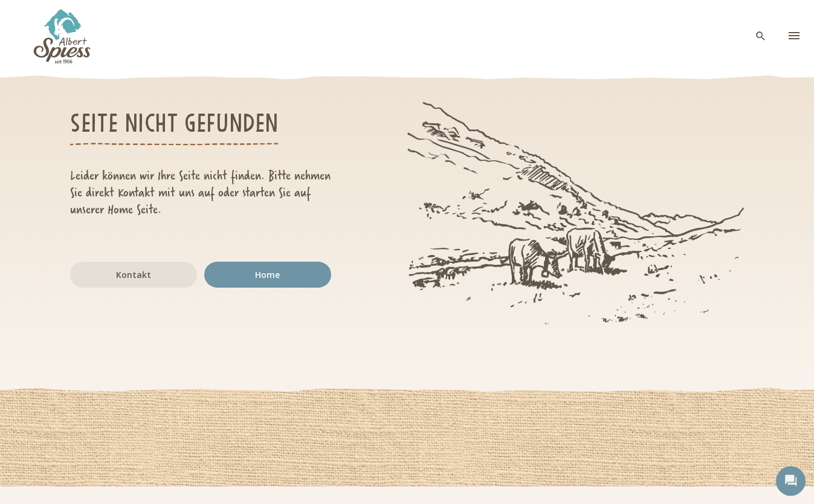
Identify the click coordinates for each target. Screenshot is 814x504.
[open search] (761, 37)
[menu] (794, 36)
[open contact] (791, 481)
